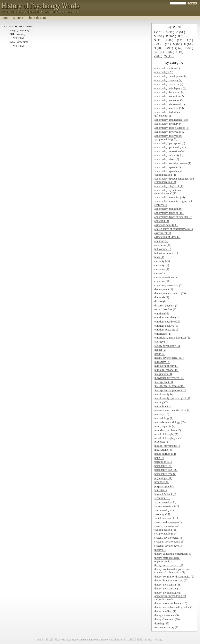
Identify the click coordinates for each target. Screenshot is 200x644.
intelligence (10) (164, 382)
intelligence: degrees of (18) (170, 390)
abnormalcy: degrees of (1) (170, 104)
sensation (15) (162, 498)
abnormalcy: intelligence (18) (171, 120)
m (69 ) (178, 44)
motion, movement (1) (167, 446)
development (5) (164, 289)
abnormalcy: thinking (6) (169, 209)
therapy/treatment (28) (167, 619)
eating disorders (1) (165, 309)
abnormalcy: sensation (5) (169, 151)
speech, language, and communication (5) (167, 528)
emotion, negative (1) (167, 317)
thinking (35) (162, 623)
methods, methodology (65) (170, 422)
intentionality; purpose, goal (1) (172, 398)
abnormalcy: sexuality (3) (169, 155)
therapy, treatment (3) (167, 615)
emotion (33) (162, 313)
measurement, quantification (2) (172, 410)
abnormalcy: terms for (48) (170, 197)
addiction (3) (162, 221)
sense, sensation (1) (165, 502)
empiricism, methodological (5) (172, 338)
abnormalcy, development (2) (171, 76)
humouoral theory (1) (167, 366)
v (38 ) (158, 56)
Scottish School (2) (165, 494)
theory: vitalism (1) (165, 611)
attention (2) (161, 241)
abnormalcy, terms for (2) (169, 84)
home (5, 18)
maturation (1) (163, 406)
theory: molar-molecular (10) (171, 603)
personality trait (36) (166, 470)
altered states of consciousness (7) (174, 229)
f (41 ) (182, 36)
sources (19, 18)
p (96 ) (169, 48)
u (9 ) (180, 52)
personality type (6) (166, 474)
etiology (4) (161, 342)
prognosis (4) (162, 482)
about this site (37, 18)
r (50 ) (189, 48)
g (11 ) (158, 40)
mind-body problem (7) (168, 430)
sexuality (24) (162, 514)
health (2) (160, 354)
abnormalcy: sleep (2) (167, 159)
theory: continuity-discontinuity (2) (174, 577)
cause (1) (160, 273)
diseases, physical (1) (167, 305)
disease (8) (161, 301)
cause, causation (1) (166, 277)
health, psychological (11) (169, 358)
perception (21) (163, 462)
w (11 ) (169, 56)
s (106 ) (159, 52)
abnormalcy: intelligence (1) (170, 88)
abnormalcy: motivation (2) (170, 132)
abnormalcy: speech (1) (168, 167)
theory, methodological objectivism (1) (167, 559)
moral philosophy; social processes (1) (168, 440)
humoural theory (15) (167, 370)
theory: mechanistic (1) (167, 588)
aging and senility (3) (167, 225)
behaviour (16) (163, 249)
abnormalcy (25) (164, 72)
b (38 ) (170, 32)
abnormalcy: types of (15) (169, 213)
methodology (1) (164, 418)
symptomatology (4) (166, 534)
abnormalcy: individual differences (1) (168, 114)
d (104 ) (159, 36)
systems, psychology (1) (168, 546)
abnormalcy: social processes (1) (173, 163)
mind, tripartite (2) (165, 426)
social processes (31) (166, 518)
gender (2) (160, 350)
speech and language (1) (168, 522)
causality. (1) (162, 265)
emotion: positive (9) (166, 326)
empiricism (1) (163, 334)
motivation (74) (163, 450)
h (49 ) (169, 40)
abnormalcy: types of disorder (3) (173, 217)
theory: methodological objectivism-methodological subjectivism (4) (170, 596)
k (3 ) (157, 44)
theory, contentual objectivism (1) (173, 554)
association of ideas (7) (167, 237)
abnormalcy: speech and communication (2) (168, 173)
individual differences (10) (169, 378)
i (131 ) (180, 40)
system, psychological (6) (169, 538)
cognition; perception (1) (168, 285)
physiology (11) (163, 478)
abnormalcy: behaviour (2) (169, 92)
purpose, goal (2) (164, 486)
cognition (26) (162, 281)
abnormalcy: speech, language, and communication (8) (174, 180)
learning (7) (161, 402)
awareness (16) (163, 245)
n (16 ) (188, 44)
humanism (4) (162, 362)
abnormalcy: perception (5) (170, 143)
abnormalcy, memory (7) (168, 80)
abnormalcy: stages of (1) (169, 186)
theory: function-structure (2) (171, 580)
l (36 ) (167, 44)
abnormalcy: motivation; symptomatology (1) (168, 137)
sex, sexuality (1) (164, 510)
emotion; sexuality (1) (167, 330)
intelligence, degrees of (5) (170, 386)
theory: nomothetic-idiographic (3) (174, 607)
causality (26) (162, 261)
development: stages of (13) (170, 293)
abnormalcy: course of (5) (169, 100)
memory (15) (162, 414)
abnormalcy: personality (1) (170, 147)
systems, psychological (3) (169, 542)
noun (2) (159, 458)
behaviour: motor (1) (166, 253)
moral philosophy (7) (166, 434)
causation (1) (162, 269)
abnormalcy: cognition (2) (169, 96)
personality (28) (163, 466)
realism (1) (161, 490)
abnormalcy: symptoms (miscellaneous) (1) (168, 192)
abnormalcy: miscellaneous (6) (172, 128)
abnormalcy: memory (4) (169, 124)
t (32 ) (170, 52)
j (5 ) (190, 40)
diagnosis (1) (162, 297)
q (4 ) (179, 48)
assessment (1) (163, 233)
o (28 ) (158, 48)
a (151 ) (159, 32)
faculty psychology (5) (167, 346)
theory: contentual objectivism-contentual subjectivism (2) (172, 571)
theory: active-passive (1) (169, 565)
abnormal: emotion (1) (167, 68)
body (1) (159, 257)
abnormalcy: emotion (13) (169, 108)
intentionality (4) (164, 394)
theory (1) (160, 550)
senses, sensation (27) (167, 506)
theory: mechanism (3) (167, 585)
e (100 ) (171, 36)
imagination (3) (163, 374)
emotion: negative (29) (167, 322)
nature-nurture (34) (165, 454)
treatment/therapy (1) (166, 627)
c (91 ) (181, 32)
